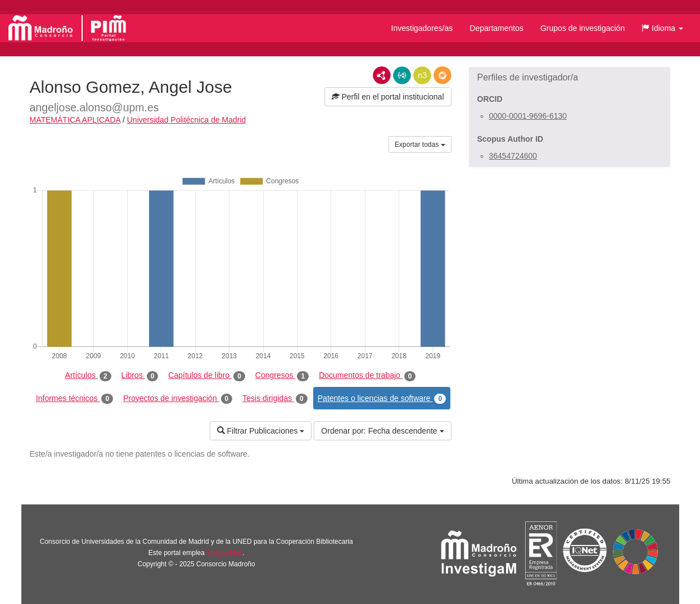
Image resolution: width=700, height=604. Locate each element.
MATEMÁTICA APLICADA (75, 120)
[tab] (570, 78)
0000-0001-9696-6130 (528, 116)
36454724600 (513, 156)
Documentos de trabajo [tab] (367, 376)
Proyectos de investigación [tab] (178, 399)
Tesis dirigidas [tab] (275, 399)
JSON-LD (402, 75)
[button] (662, 28)
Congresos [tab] (282, 376)
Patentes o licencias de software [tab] (382, 399)
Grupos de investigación (582, 28)
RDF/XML (382, 75)
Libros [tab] (140, 376)
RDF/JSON (442, 75)
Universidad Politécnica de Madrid (187, 120)
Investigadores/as (422, 28)
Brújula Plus (224, 553)
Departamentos (496, 28)
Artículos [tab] (88, 376)
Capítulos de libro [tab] (207, 376)
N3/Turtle (422, 75)
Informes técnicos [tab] (74, 399)
